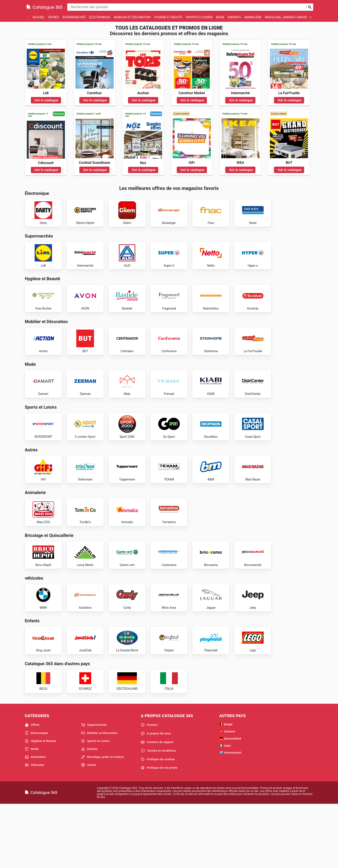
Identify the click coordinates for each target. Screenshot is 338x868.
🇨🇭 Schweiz (227, 794)
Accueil (39, 17)
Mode (220, 17)
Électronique (100, 17)
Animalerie (253, 17)
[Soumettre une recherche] (310, 7)
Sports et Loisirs (199, 17)
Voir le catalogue (46, 100)
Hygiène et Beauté (168, 17)
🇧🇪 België (226, 787)
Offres (53, 17)
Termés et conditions (158, 814)
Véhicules (34, 828)
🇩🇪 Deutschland (230, 802)
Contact (149, 788)
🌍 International (230, 816)
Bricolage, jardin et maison (287, 17)
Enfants (234, 17)
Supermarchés (74, 17)
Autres (89, 828)
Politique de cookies (158, 823)
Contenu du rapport (157, 805)
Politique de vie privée (159, 831)
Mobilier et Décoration (132, 17)
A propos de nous (156, 797)
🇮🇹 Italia (225, 809)
